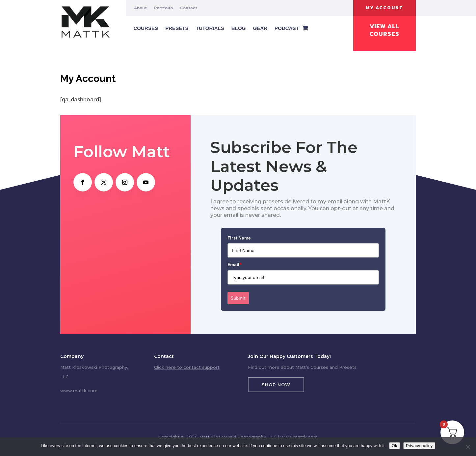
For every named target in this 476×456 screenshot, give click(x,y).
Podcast (287, 28)
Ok (395, 446)
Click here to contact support (187, 367)
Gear (260, 28)
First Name (239, 238)
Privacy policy (419, 446)
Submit (238, 298)
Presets (177, 28)
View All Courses (384, 30)
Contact (189, 8)
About (140, 8)
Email (235, 265)
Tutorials (210, 28)
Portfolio (163, 8)
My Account (384, 8)
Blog (239, 28)
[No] (468, 447)
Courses (146, 28)
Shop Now (276, 385)
